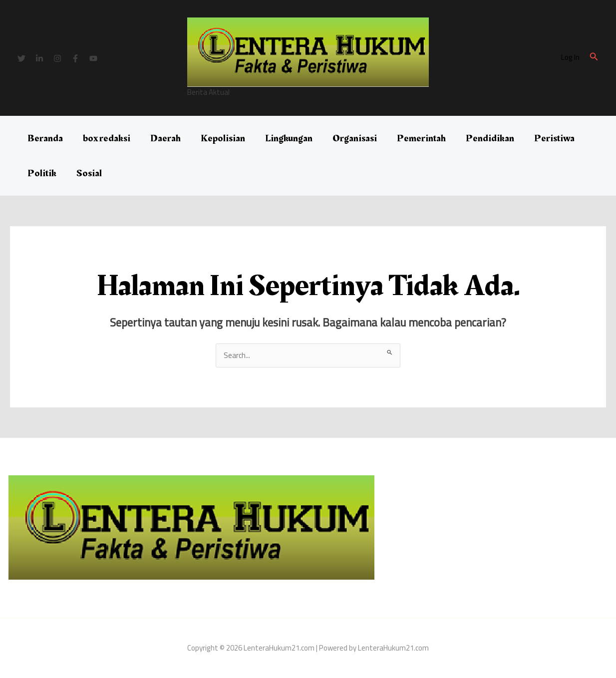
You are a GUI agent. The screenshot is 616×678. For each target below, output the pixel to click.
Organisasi (355, 138)
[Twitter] (21, 58)
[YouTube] (93, 58)
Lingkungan (289, 138)
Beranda (45, 138)
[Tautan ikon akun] (570, 58)
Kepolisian (223, 138)
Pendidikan (490, 138)
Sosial (89, 173)
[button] (594, 58)
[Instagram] (57, 58)
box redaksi (107, 138)
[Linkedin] (39, 58)
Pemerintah (421, 138)
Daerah (165, 138)
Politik (42, 173)
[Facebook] (75, 58)
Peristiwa (554, 138)
